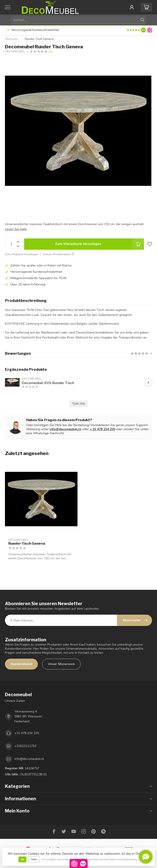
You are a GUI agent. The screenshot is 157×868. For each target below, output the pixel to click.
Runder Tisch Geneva (39, 39)
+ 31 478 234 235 (102, 429)
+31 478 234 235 (27, 733)
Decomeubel (15, 52)
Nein (34, 859)
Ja (22, 859)
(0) (51, 52)
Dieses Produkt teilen (59, 254)
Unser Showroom (61, 664)
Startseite (11, 39)
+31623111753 (25, 746)
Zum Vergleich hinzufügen (22, 254)
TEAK (79, 404)
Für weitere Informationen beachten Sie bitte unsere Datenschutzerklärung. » (91, 859)
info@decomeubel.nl (65, 429)
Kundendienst (21, 664)
